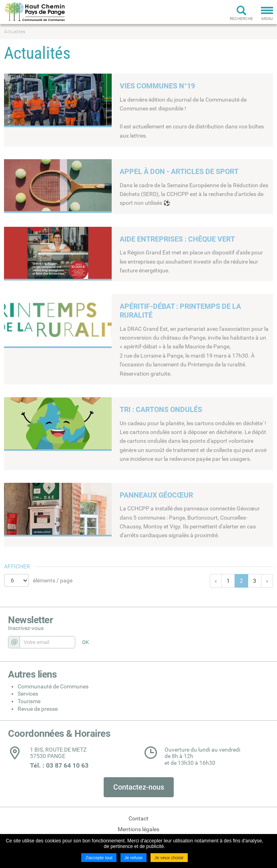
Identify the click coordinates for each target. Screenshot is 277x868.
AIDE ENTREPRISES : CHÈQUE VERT (177, 239)
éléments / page (53, 580)
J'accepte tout (99, 858)
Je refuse (133, 858)
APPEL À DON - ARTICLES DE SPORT (179, 171)
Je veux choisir (169, 858)
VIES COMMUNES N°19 (157, 86)
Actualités (15, 32)
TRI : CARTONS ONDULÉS (161, 409)
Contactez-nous (139, 787)
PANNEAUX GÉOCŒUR (156, 495)
